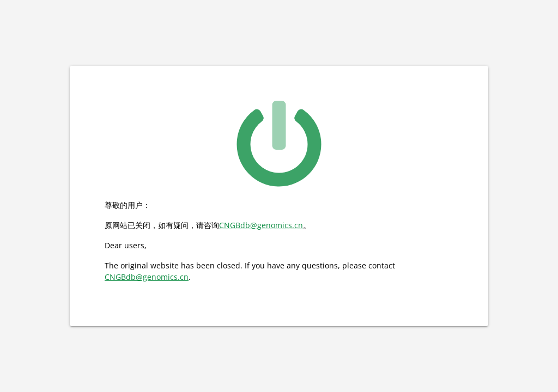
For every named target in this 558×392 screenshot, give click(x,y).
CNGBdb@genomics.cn (261, 225)
